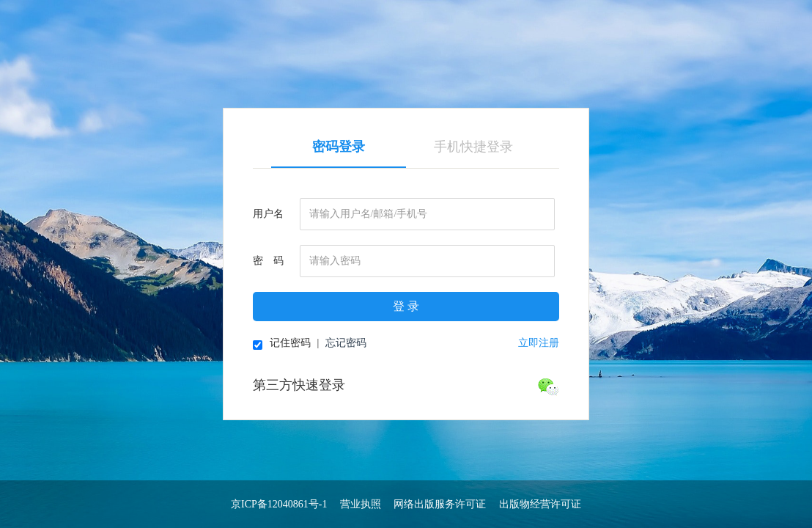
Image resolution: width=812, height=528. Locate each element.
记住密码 (282, 344)
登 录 (406, 306)
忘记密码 (346, 343)
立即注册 (539, 343)
